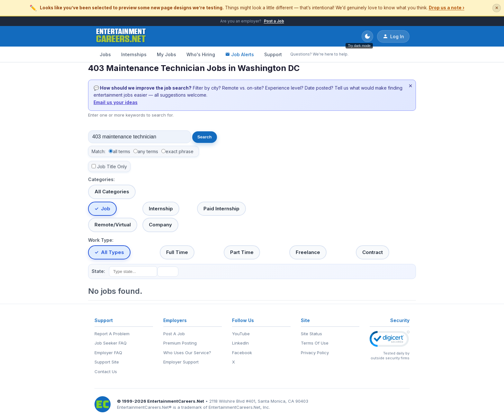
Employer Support (181, 362)
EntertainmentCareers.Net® (144, 407)
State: (98, 271)
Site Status (311, 334)
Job (106, 209)
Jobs (105, 54)
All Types (113, 252)
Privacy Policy (315, 353)
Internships (134, 54)
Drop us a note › (447, 8)
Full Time (177, 252)
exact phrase (180, 151)
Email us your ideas (116, 102)
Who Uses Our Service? (187, 353)
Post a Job (274, 21)
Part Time (242, 252)
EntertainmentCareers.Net (176, 401)
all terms (122, 151)
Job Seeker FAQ (111, 343)
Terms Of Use (315, 343)
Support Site (107, 362)
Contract (373, 252)
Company (160, 225)
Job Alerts (240, 54)
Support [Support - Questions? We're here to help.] (273, 54)
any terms (148, 151)
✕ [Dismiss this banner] (497, 8)
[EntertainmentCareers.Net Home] (121, 36)
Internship (161, 209)
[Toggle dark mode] (367, 36)
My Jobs (166, 54)
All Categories (112, 192)
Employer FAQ (108, 353)
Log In (393, 36)
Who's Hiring (201, 54)
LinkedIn (240, 343)
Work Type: (101, 240)
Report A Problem (112, 334)
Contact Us (106, 372)
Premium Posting (180, 343)
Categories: (101, 179)
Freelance (308, 252)
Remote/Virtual (113, 225)
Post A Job (174, 334)
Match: (99, 151)
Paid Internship (221, 209)
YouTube (241, 334)
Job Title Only (112, 166)
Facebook (242, 353)
